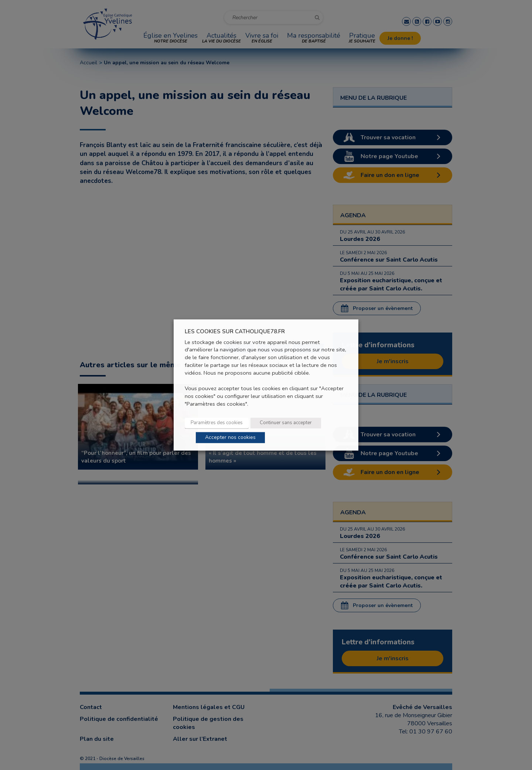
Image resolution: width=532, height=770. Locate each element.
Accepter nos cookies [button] (230, 438)
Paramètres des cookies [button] (217, 423)
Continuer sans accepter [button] (286, 423)
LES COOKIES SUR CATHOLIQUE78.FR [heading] (235, 332)
